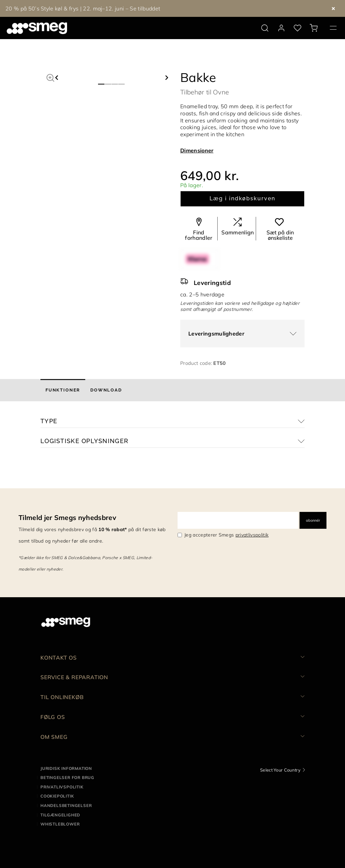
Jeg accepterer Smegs (226, 535)
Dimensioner (197, 150)
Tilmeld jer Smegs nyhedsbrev (67, 517)
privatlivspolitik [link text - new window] (252, 535)
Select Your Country (280, 770)
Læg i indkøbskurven (242, 198)
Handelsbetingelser (66, 805)
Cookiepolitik (57, 796)
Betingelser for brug (67, 777)
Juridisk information (66, 768)
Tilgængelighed (60, 815)
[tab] (63, 390)
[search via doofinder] (265, 28)
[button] (50, 77)
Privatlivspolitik (62, 787)
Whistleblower (60, 824)
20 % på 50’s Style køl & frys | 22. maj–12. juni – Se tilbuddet (83, 8)
